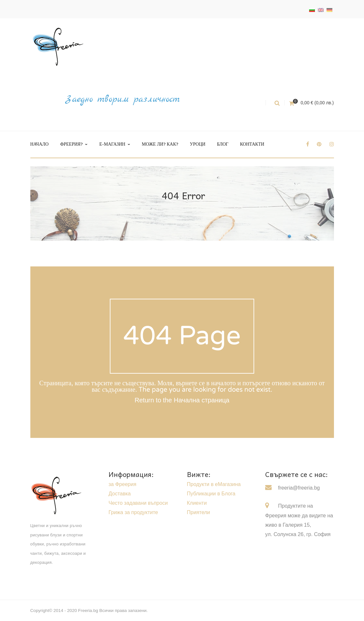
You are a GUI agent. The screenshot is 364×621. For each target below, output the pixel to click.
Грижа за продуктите (133, 512)
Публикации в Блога (211, 494)
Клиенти (197, 503)
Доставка (120, 494)
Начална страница (202, 400)
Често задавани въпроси (138, 503)
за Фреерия (122, 484)
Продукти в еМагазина (214, 484)
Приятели (199, 512)
